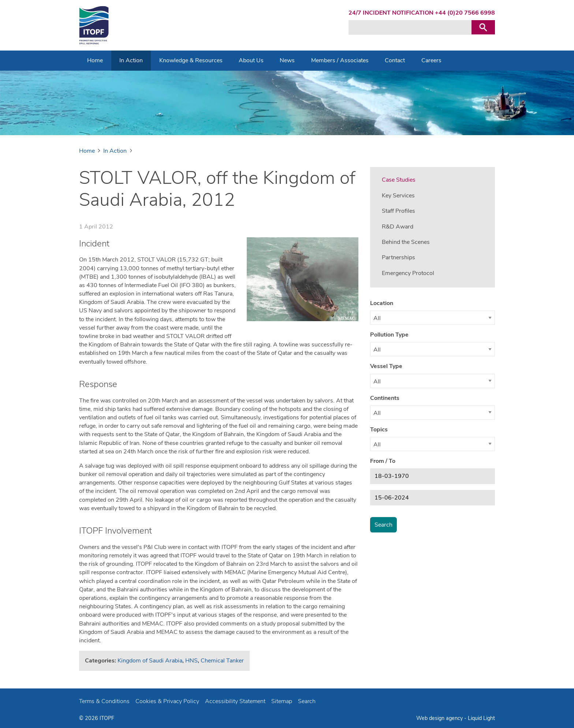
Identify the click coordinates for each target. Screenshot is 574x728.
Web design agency (440, 718)
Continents (385, 398)
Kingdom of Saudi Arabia (150, 661)
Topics (379, 430)
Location (382, 303)
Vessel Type (386, 366)
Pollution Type (389, 335)
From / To (383, 461)
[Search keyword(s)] (410, 27)
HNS (191, 661)
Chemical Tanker (222, 661)
